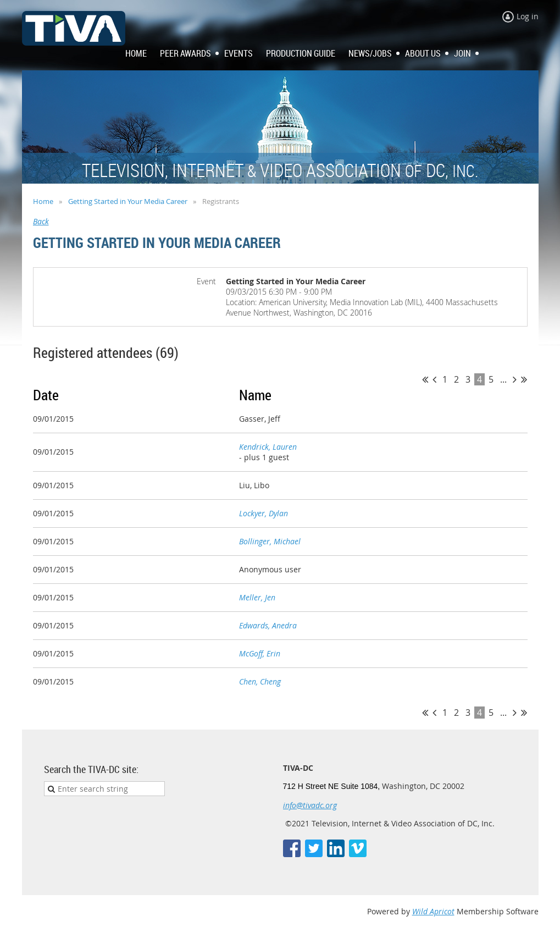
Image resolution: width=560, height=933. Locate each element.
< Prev (434, 379)
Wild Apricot (433, 911)
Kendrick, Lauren (268, 447)
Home (43, 201)
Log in (528, 16)
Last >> (524, 379)
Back (41, 221)
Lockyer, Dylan (264, 513)
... (503, 379)
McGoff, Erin (260, 653)
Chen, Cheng (260, 681)
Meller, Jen (257, 597)
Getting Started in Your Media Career (128, 201)
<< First (425, 379)
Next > (515, 379)
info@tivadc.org (310, 805)
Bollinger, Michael (270, 541)
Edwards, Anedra (268, 625)
